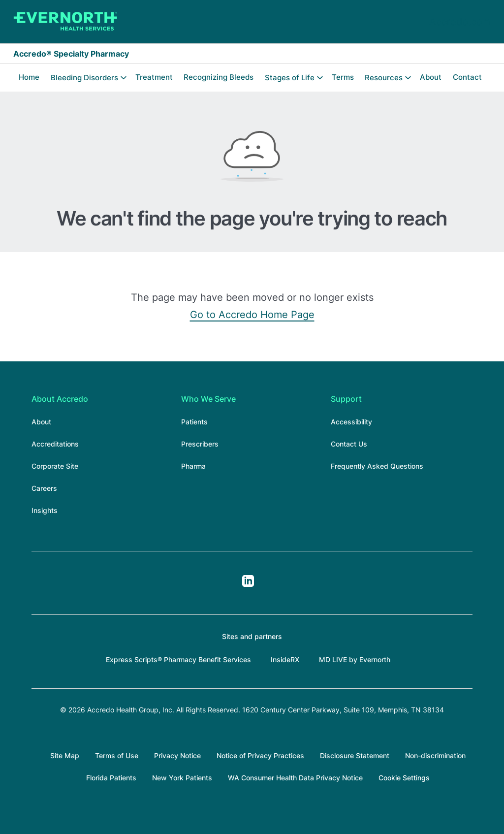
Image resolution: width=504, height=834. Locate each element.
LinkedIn (248, 581)
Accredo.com (460, 22)
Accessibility (351, 422)
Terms (343, 77)
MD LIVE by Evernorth (355, 659)
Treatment (154, 77)
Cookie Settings (404, 778)
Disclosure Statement (355, 755)
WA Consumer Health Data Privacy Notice (295, 778)
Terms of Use (117, 755)
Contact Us (349, 444)
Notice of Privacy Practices (260, 755)
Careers (44, 488)
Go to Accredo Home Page (252, 315)
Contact (467, 77)
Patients (194, 422)
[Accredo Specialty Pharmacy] (65, 22)
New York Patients (182, 778)
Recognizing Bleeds (219, 77)
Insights (45, 510)
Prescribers (200, 444)
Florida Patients (111, 778)
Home (29, 77)
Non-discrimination (435, 755)
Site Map (65, 755)
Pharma (193, 466)
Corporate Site (55, 466)
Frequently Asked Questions (377, 466)
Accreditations (55, 444)
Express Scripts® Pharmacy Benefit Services (178, 659)
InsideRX (285, 659)
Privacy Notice (177, 755)
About (431, 77)
